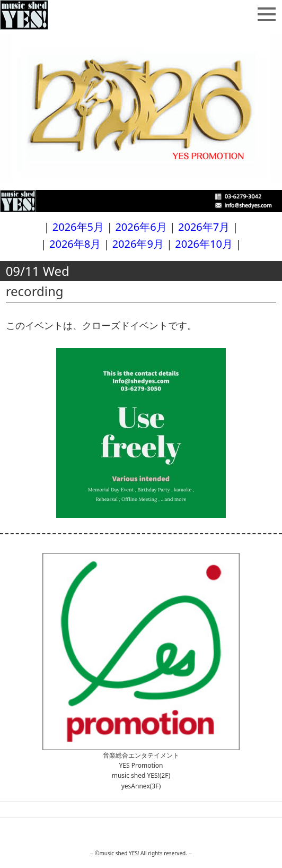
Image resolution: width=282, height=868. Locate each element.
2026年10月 (204, 244)
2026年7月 (204, 227)
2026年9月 (138, 244)
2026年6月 (141, 227)
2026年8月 (75, 244)
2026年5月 (78, 227)
